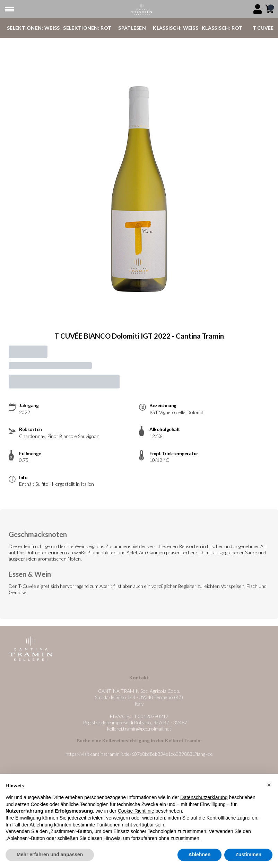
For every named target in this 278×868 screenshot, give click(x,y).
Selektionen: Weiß (33, 28)
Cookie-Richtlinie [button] (136, 820)
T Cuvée (263, 28)
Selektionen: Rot (87, 28)
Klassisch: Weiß (176, 28)
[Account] (258, 9)
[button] (269, 793)
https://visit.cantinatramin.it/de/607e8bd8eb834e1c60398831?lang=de (139, 754)
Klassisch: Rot (222, 28)
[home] (142, 9)
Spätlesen (132, 28)
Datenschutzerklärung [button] (204, 806)
